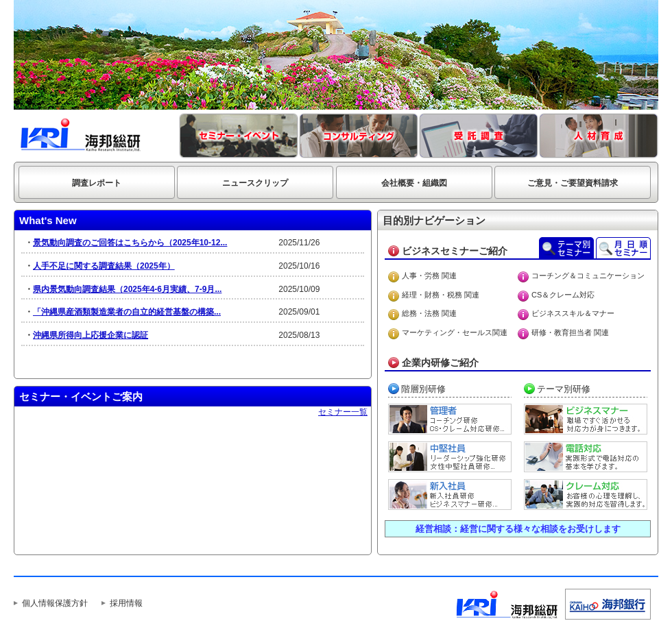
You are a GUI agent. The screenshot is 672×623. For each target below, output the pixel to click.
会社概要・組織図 (414, 183)
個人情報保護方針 (55, 603)
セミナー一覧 (343, 412)
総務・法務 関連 (429, 313)
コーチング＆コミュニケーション (588, 276)
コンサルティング (359, 136)
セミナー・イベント (239, 136)
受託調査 (479, 136)
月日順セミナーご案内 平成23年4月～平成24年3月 (623, 248)
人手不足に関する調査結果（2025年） (104, 266)
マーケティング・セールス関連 (455, 332)
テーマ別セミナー (566, 248)
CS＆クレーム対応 (563, 295)
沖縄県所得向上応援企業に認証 (91, 335)
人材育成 (599, 136)
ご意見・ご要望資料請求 (573, 183)
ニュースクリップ (255, 183)
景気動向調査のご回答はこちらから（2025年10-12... (130, 243)
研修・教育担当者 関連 (570, 332)
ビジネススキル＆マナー (573, 313)
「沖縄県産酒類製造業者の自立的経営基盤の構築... (127, 312)
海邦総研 (81, 135)
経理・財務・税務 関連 (441, 295)
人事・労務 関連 (429, 276)
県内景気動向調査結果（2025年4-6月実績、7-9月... (127, 289)
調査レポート (97, 183)
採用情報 (126, 603)
